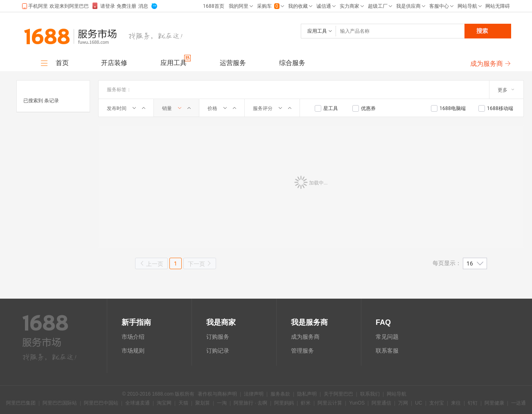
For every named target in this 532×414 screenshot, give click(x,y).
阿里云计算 (330, 403)
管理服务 (302, 351)
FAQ (383, 322)
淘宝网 (164, 403)
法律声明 (254, 394)
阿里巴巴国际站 (60, 403)
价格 (212, 108)
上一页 (151, 264)
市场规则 (133, 351)
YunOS (357, 403)
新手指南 (136, 322)
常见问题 (387, 337)
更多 (506, 90)
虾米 (306, 403)
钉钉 (473, 403)
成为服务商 (305, 337)
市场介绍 (133, 337)
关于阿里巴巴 (338, 394)
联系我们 (370, 394)
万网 (403, 403)
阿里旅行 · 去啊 (250, 403)
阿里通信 (381, 403)
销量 (167, 108)
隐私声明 (307, 394)
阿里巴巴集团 (21, 403)
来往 (456, 403)
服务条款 (280, 394)
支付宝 (437, 403)
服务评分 (263, 108)
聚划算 (203, 403)
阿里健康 (494, 403)
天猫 (183, 403)
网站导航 (397, 394)
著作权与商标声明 (217, 394)
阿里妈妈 (284, 403)
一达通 (518, 403)
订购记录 (218, 351)
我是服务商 (309, 322)
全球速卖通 (138, 403)
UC (418, 403)
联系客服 (387, 351)
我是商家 (221, 322)
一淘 (222, 403)
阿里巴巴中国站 (101, 403)
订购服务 (218, 337)
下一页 (200, 264)
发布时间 (117, 108)
